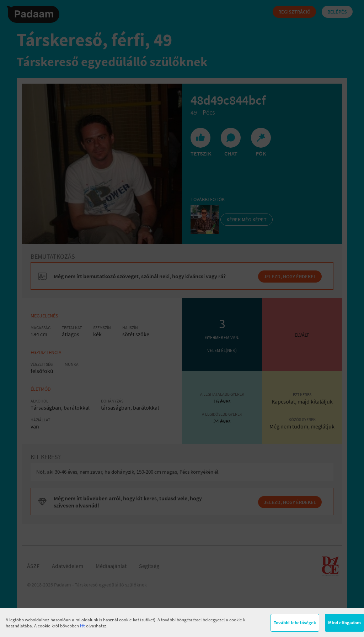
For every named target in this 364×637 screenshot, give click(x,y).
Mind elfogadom (344, 623)
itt (82, 626)
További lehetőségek (295, 623)
